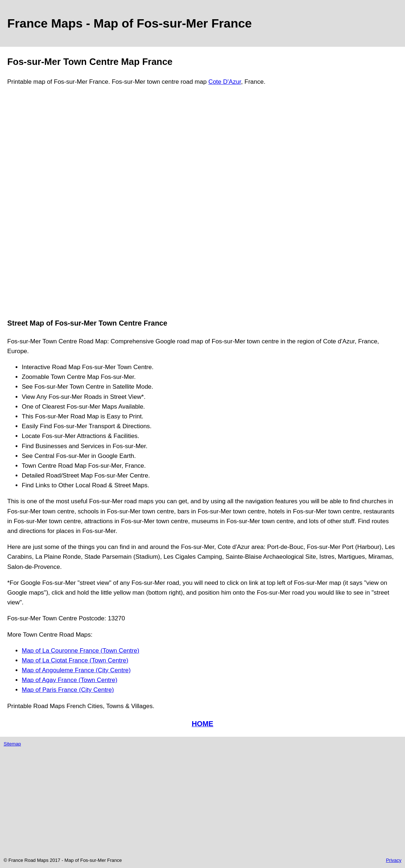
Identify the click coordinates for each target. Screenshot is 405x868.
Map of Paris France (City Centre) (68, 690)
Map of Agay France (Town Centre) (70, 680)
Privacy (394, 860)
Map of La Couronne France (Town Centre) (80, 651)
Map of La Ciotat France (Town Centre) (75, 660)
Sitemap (12, 744)
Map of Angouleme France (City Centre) (76, 670)
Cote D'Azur (225, 82)
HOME (203, 724)
